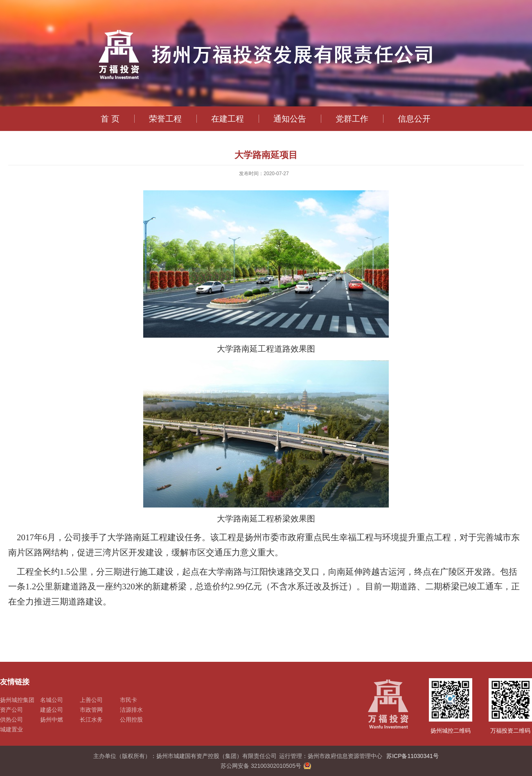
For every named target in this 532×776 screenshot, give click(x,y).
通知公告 (290, 119)
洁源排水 (131, 710)
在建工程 (228, 119)
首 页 (110, 119)
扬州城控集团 (17, 700)
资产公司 (11, 710)
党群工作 (352, 119)
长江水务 (91, 720)
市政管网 (91, 710)
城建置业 (11, 729)
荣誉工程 (165, 119)
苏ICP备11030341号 (413, 756)
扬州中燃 (52, 720)
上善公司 (91, 700)
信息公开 (414, 119)
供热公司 (11, 720)
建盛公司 (52, 710)
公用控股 (131, 720)
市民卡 (128, 700)
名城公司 (52, 700)
